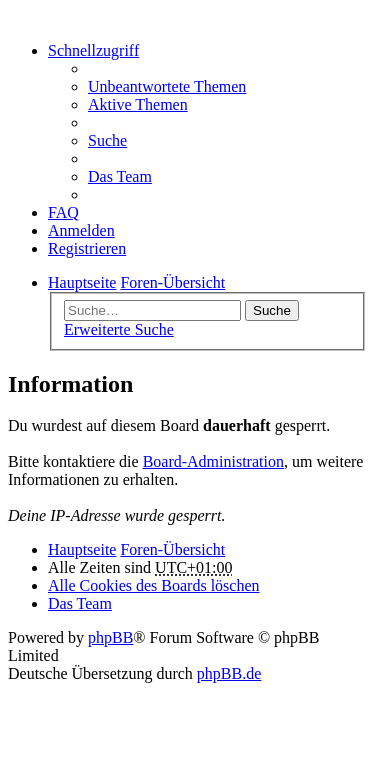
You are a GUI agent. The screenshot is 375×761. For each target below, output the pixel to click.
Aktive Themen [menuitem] (138, 104)
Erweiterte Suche (119, 329)
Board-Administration (213, 461)
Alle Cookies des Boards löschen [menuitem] (154, 585)
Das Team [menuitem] (120, 176)
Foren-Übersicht (172, 549)
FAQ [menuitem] (63, 212)
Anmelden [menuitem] (81, 230)
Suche (272, 310)
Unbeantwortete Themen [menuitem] (167, 86)
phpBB (110, 637)
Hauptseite (82, 549)
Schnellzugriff (93, 50)
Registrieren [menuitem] (87, 248)
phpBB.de (229, 673)
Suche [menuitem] (107, 140)
